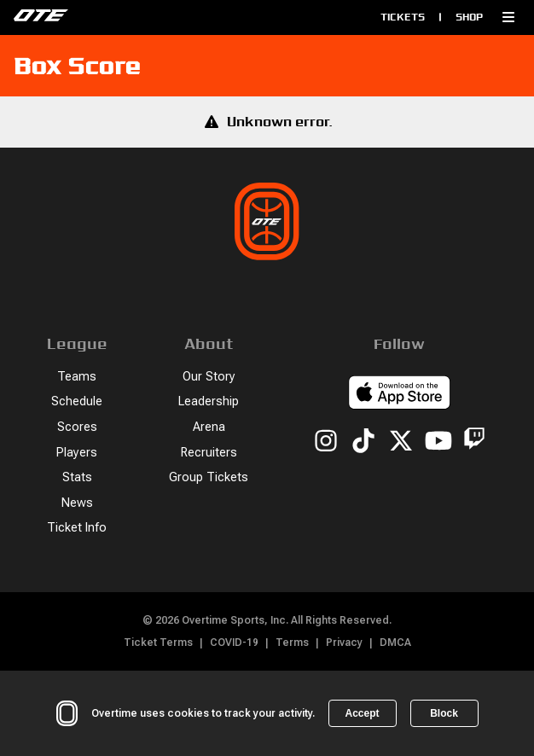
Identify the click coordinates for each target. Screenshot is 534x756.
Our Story (209, 377)
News (77, 503)
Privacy (344, 643)
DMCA (395, 643)
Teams (77, 377)
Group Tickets (209, 477)
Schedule (77, 401)
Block (444, 713)
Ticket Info (77, 528)
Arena (209, 427)
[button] (508, 17)
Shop (469, 17)
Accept (362, 713)
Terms (292, 643)
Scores (77, 427)
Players (77, 453)
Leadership (209, 401)
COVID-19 (234, 643)
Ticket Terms (158, 643)
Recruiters (209, 453)
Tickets (403, 17)
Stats (77, 477)
